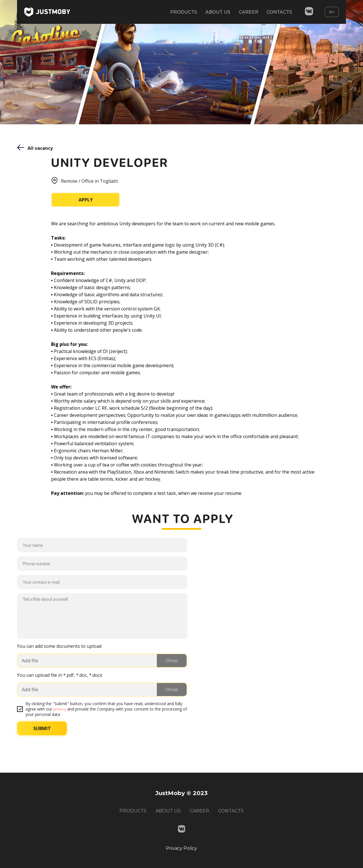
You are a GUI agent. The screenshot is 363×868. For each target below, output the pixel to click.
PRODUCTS (181, 12)
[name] (102, 545)
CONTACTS (279, 12)
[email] (102, 582)
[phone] (102, 564)
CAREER (247, 12)
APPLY (86, 200)
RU (332, 12)
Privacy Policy (181, 848)
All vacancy (40, 148)
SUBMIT (42, 728)
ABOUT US (216, 12)
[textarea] (102, 616)
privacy (60, 709)
